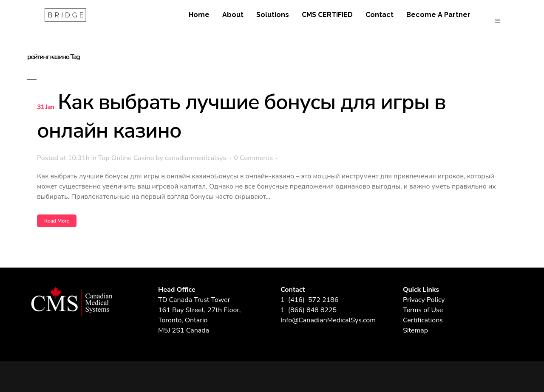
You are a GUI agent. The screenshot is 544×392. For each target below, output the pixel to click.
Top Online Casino (126, 158)
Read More (57, 221)
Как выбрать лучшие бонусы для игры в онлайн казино (241, 116)
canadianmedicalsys (195, 158)
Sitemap (415, 330)
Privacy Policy (424, 300)
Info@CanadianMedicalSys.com (328, 320)
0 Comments (253, 158)
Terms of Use (423, 310)
